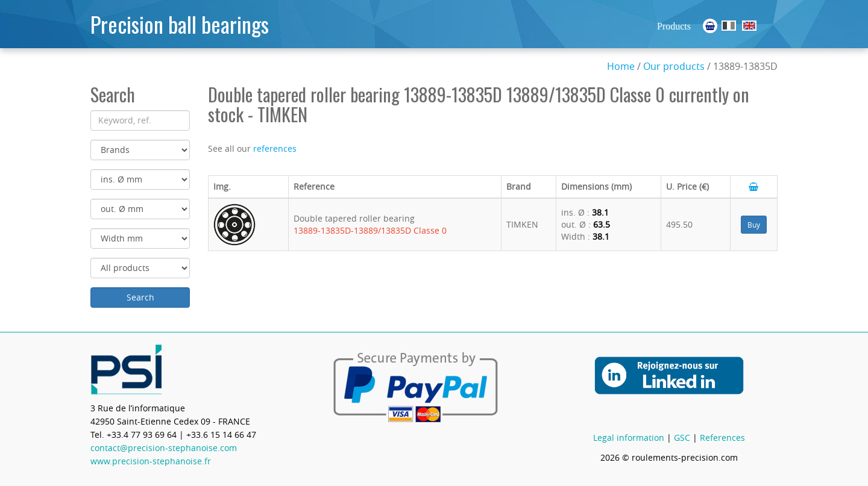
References (722, 438)
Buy (754, 225)
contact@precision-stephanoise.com (164, 448)
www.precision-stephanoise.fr (151, 461)
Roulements (729, 26)
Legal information (629, 438)
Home (621, 66)
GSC (682, 438)
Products (674, 26)
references (275, 148)
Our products (674, 66)
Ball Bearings (749, 26)
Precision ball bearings (180, 24)
